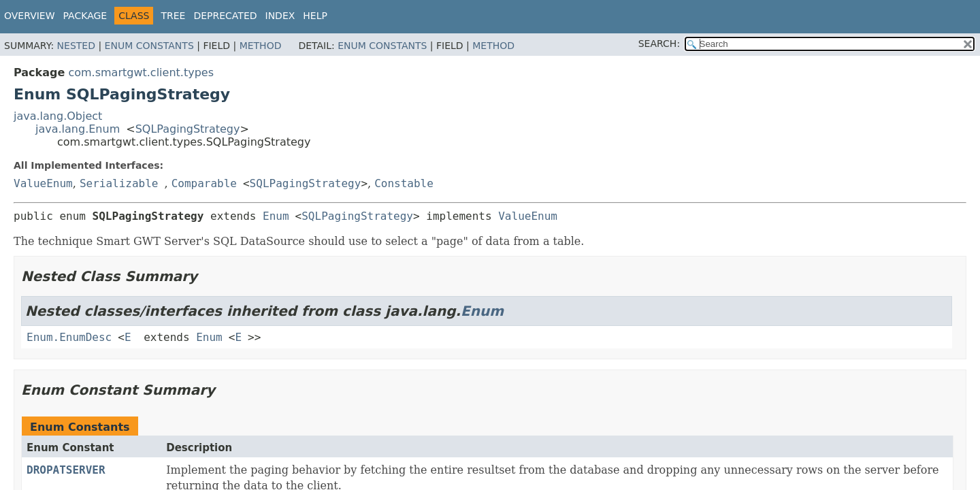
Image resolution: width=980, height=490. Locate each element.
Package (85, 16)
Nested (76, 46)
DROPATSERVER (66, 470)
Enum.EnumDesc (69, 337)
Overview (30, 16)
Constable (404, 183)
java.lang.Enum (78, 129)
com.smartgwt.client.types (141, 72)
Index (280, 16)
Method (261, 46)
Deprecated (225, 16)
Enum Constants (149, 46)
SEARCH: (659, 44)
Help (315, 16)
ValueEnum (43, 183)
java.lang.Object (58, 116)
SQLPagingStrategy (188, 129)
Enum (276, 216)
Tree (173, 16)
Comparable (204, 183)
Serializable (119, 183)
